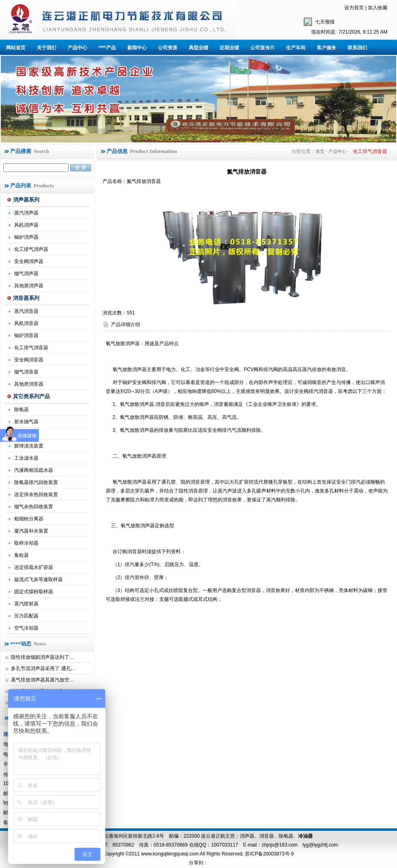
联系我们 (357, 48)
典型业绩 (198, 48)
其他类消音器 (29, 384)
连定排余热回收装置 (36, 494)
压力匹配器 (26, 616)
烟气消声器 (26, 274)
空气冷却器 (26, 628)
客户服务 (327, 48)
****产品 (107, 48)
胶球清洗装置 (29, 446)
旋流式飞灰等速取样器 (38, 579)
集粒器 (21, 555)
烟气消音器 (26, 372)
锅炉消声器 (26, 237)
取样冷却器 (26, 543)
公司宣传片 (263, 48)
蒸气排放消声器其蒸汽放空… (43, 680)
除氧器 (21, 410)
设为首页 (354, 8)
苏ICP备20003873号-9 (269, 854)
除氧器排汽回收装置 (36, 482)
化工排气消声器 (31, 249)
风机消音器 (26, 323)
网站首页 (16, 48)
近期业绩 (229, 48)
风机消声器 (26, 225)
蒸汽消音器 (26, 311)
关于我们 (47, 48)
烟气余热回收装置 (34, 507)
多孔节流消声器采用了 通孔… (43, 669)
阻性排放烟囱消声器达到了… (43, 657)
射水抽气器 (26, 422)
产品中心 (77, 48)
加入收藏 (378, 8)
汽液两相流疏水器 (34, 470)
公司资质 (168, 48)
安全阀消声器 (29, 261)
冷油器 (305, 836)
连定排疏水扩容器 (34, 567)
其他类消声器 (29, 286)
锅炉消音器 (26, 335)
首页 (320, 151)
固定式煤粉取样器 (34, 592)
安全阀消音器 (29, 360)
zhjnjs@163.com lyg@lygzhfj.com (300, 845)
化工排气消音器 (31, 348)
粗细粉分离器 (29, 519)
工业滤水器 (26, 458)
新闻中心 (137, 48)
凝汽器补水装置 (31, 531)
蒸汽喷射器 (26, 604)
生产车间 (296, 48)
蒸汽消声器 (26, 213)
